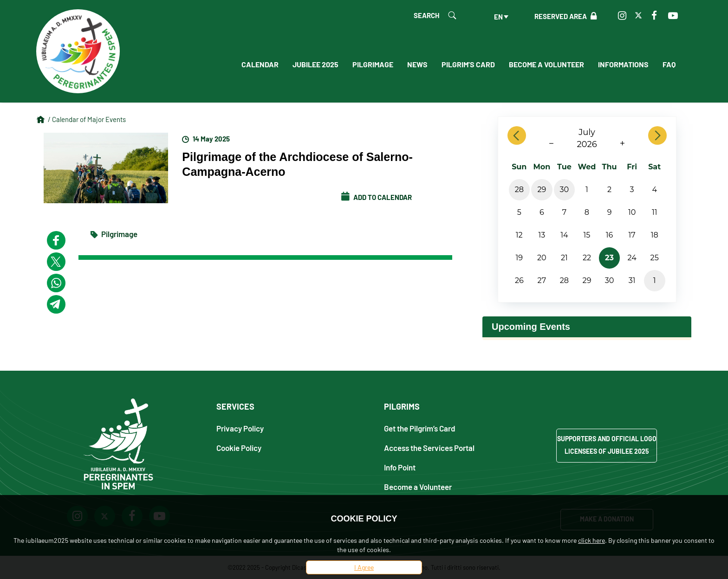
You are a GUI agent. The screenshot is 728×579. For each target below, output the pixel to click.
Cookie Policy (239, 447)
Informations (623, 64)
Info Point (400, 467)
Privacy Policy (240, 428)
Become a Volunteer (546, 64)
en (498, 17)
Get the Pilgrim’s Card (420, 428)
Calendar (260, 64)
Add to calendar (377, 197)
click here (591, 540)
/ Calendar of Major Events (87, 119)
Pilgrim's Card (468, 64)
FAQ (669, 64)
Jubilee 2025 (315, 64)
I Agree (364, 567)
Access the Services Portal (429, 447)
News (417, 64)
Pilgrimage (373, 64)
